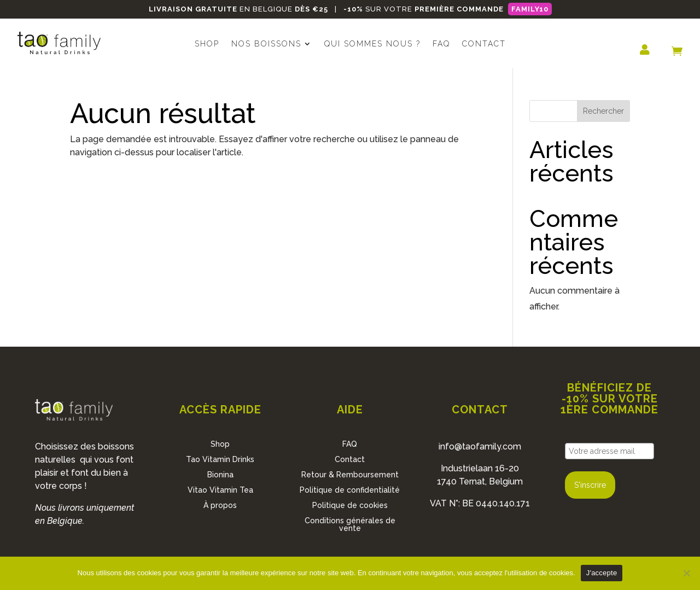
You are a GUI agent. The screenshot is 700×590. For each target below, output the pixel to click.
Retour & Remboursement (350, 475)
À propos (220, 505)
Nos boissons (266, 44)
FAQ (441, 44)
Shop (207, 44)
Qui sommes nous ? (372, 44)
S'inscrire (590, 485)
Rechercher (603, 111)
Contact (484, 44)
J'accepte (602, 573)
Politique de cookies (350, 505)
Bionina (220, 475)
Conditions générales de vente (350, 524)
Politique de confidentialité (350, 490)
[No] (686, 573)
